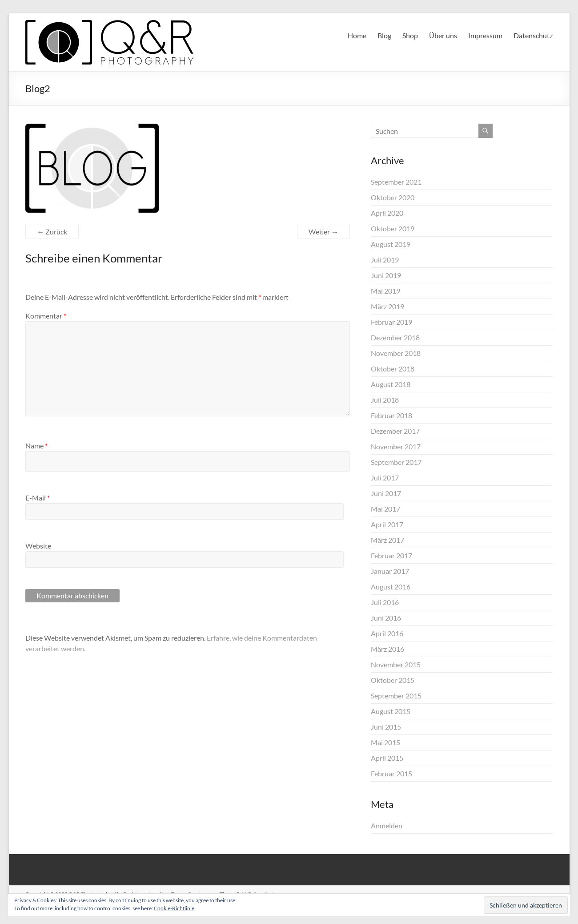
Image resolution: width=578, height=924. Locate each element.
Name (36, 446)
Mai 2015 (385, 742)
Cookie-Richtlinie (174, 908)
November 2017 (396, 446)
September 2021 (396, 182)
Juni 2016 (386, 618)
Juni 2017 (386, 493)
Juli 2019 (385, 260)
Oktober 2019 (393, 228)
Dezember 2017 (395, 431)
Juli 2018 (385, 400)
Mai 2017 (385, 509)
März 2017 (387, 540)
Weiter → (323, 232)
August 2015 (391, 711)
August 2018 (391, 384)
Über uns (443, 35)
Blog (384, 35)
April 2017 (387, 524)
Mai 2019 (385, 291)
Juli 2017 (385, 478)
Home (357, 35)
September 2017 (396, 462)
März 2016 (387, 649)
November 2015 (396, 664)
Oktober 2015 (393, 680)
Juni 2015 (386, 727)
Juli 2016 (385, 602)
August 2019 (391, 244)
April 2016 (387, 633)
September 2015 (396, 696)
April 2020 (387, 213)
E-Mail (38, 498)
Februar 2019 (391, 322)
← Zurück (52, 232)
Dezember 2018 (395, 337)
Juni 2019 (386, 275)
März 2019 (387, 306)
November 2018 (396, 353)
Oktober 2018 (393, 369)
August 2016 (391, 587)
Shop (410, 35)
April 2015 (387, 758)
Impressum (485, 35)
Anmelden (387, 825)
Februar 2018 (391, 415)
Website (38, 546)
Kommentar (46, 316)
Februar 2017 (391, 555)
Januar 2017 (390, 571)
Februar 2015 (391, 773)
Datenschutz (533, 35)
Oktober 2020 (393, 197)
